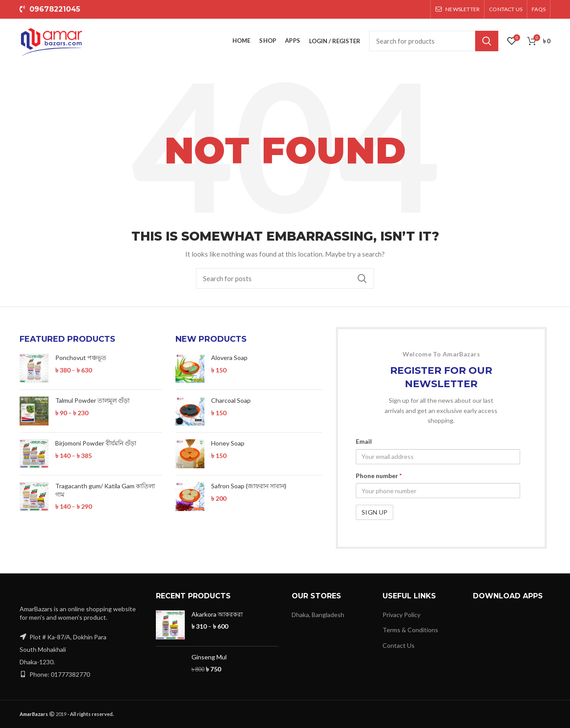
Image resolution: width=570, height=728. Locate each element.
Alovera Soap (229, 358)
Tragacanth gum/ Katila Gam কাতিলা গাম (105, 490)
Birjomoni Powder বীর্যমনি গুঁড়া (96, 443)
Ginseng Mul (209, 657)
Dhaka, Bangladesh (318, 615)
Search (487, 41)
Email (364, 441)
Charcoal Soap (231, 400)
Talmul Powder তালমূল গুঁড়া (92, 400)
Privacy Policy (401, 615)
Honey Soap (228, 443)
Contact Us (399, 645)
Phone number (379, 476)
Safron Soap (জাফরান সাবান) (249, 486)
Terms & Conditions (410, 630)
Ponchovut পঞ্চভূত (81, 358)
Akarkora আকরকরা (217, 614)
